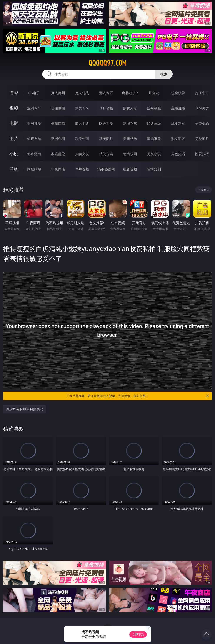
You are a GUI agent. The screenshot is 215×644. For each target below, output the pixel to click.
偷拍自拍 (58, 123)
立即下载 (138, 634)
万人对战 (82, 93)
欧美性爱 (106, 123)
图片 (14, 138)
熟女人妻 (130, 108)
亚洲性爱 (34, 123)
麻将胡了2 (130, 93)
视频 (14, 108)
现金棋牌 (178, 93)
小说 (14, 154)
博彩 (14, 93)
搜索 (164, 74)
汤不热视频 (106, 169)
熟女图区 (178, 139)
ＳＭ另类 (202, 108)
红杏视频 (130, 169)
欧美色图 (82, 139)
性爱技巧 (202, 154)
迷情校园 (130, 154)
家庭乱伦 (58, 154)
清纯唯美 (154, 139)
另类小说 (154, 154)
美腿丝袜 (130, 139)
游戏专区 (106, 93)
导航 (14, 169)
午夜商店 (58, 169)
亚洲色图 (58, 139)
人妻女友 (82, 154)
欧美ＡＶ (82, 108)
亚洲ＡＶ (34, 108)
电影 (14, 123)
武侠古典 (106, 154)
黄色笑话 (178, 154)
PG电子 (34, 93)
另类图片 (202, 139)
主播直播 (178, 108)
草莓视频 (82, 169)
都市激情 (34, 154)
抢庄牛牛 (202, 93)
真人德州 (58, 93)
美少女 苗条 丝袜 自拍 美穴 (25, 409)
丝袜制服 (154, 108)
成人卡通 (82, 123)
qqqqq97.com (107, 63)
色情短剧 (154, 169)
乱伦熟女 (178, 123)
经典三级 (154, 123)
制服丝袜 (130, 123)
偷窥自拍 (34, 139)
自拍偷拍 (58, 108)
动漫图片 (106, 139)
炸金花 (154, 93)
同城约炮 (34, 169)
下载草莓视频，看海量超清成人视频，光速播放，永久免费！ (138, 396)
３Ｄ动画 (106, 108)
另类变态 (202, 123)
